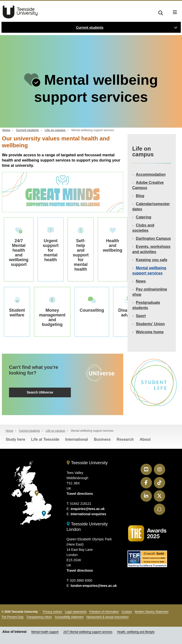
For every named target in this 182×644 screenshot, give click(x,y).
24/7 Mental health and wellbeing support (19, 247)
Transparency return (39, 617)
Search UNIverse (40, 392)
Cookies (127, 612)
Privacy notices (52, 612)
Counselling (92, 305)
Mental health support (45, 632)
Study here (16, 439)
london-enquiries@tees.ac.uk (94, 586)
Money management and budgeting (52, 312)
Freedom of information (104, 612)
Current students (90, 28)
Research (125, 439)
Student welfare (17, 307)
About (145, 439)
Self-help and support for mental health (81, 249)
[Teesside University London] (44, 514)
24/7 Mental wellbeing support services (88, 632)
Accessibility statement (69, 617)
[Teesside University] (37, 493)
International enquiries (88, 514)
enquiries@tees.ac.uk (88, 509)
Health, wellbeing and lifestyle (136, 632)
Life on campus (55, 130)
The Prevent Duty (12, 617)
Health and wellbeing (113, 240)
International (77, 439)
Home (6, 130)
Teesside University (20, 12)
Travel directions (80, 494)
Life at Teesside (45, 439)
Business (102, 439)
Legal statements (76, 612)
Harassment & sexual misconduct (107, 617)
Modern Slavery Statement (152, 612)
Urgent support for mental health (51, 245)
